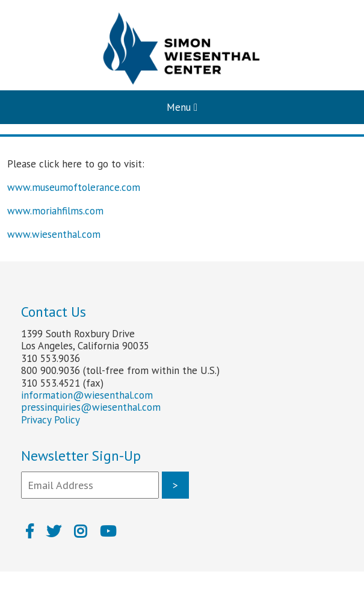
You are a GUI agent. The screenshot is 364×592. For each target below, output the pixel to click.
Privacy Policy (51, 420)
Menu (182, 107)
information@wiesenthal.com (87, 395)
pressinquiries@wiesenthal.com (91, 407)
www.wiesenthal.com (54, 234)
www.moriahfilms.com (55, 211)
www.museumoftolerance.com (74, 187)
